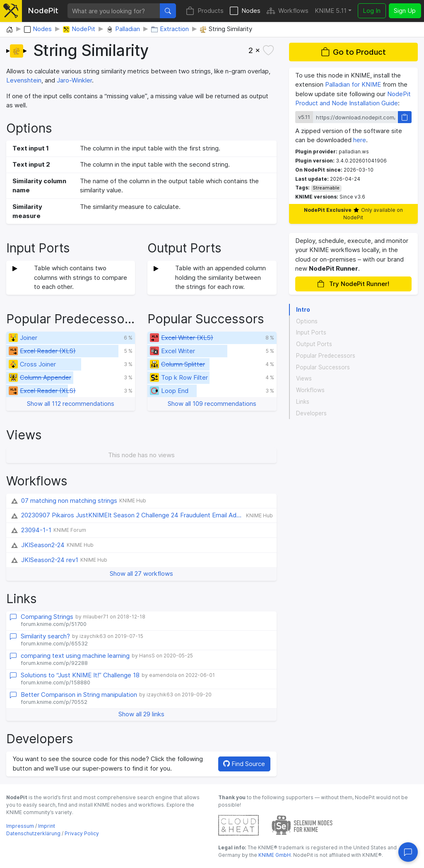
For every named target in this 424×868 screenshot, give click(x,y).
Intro (303, 310)
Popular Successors (323, 367)
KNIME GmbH (274, 855)
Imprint (47, 826)
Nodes (245, 11)
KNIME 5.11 (331, 11)
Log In (372, 11)
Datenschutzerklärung (33, 833)
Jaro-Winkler (74, 80)
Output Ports (314, 344)
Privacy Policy (82, 833)
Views (304, 378)
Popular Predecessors (326, 356)
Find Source (244, 764)
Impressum (20, 826)
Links (303, 402)
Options (307, 321)
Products (205, 11)
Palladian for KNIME (353, 84)
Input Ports (311, 332)
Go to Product (354, 52)
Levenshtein (24, 80)
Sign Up (405, 11)
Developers (311, 413)
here (360, 140)
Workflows (288, 11)
